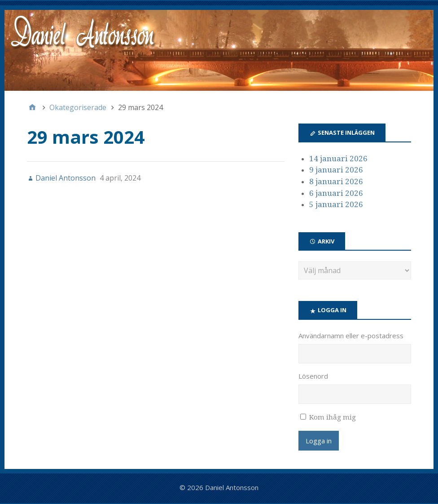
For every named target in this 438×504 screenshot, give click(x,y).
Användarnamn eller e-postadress (351, 336)
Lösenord (313, 376)
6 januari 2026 (336, 193)
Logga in (319, 441)
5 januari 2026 (336, 204)
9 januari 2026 (336, 170)
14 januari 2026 (338, 159)
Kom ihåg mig (333, 417)
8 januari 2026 (336, 181)
